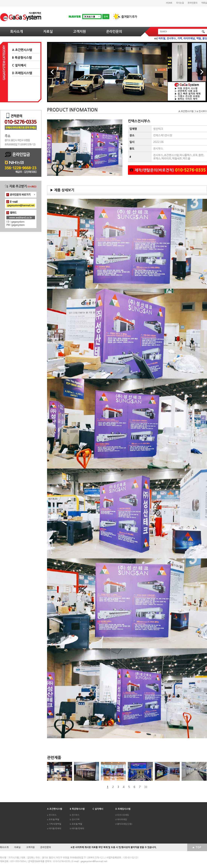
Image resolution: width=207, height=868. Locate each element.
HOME (169, 3)
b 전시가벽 (75, 820)
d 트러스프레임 (122, 815)
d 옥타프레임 (121, 820)
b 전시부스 (75, 815)
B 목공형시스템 (22, 58)
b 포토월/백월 (76, 824)
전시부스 (171, 38)
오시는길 (180, 3)
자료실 (204, 3)
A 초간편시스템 (22, 50)
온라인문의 (193, 3)
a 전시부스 (52, 815)
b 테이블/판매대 (77, 829)
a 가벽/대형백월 (54, 824)
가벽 (180, 38)
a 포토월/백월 (53, 820)
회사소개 (17, 32)
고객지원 (79, 32)
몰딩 (205, 38)
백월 (199, 38)
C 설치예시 (19, 65)
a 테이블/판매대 (54, 829)
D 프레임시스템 (22, 73)
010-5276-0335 (191, 170)
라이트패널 (189, 38)
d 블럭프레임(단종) (124, 824)
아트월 (162, 38)
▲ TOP (197, 847)
